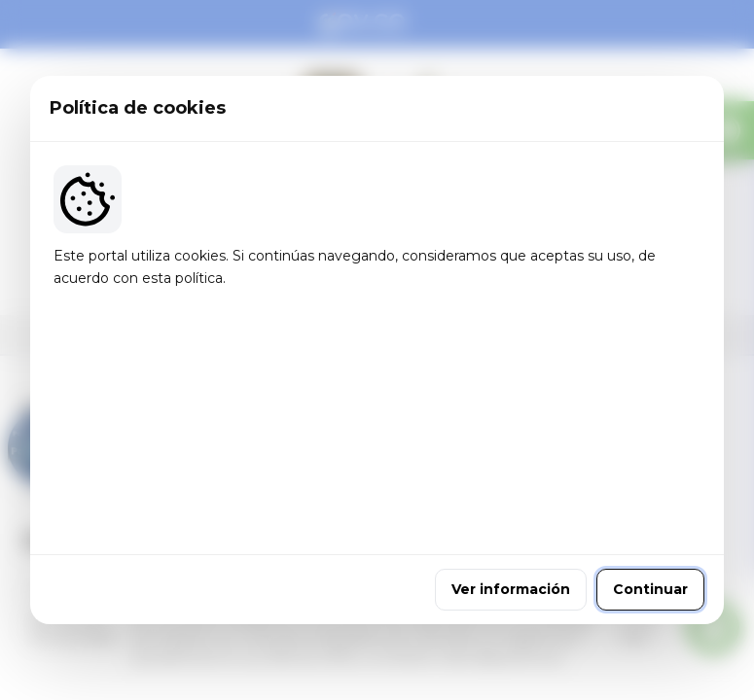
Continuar (650, 479)
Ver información (511, 479)
